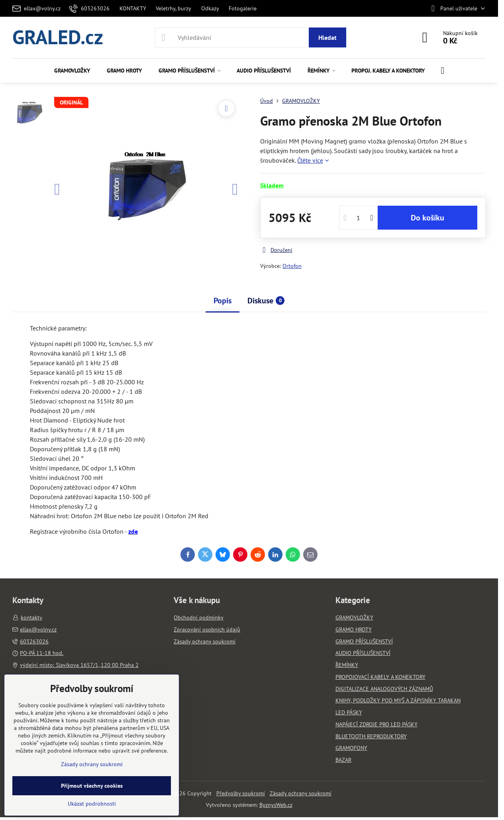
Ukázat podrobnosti (92, 804)
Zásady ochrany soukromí (301, 793)
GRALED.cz (58, 37)
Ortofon (292, 266)
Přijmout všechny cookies (92, 786)
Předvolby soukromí (241, 793)
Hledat (328, 37)
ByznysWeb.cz (276, 805)
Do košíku (428, 218)
